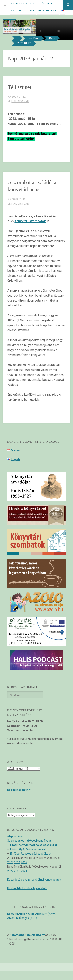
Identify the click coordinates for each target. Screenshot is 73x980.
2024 (17, 862)
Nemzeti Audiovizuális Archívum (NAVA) (32, 914)
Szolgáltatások (23, 11)
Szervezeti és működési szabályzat (29, 841)
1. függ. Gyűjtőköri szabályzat (28, 849)
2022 (10, 871)
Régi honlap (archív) (19, 790)
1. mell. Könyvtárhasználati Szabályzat (33, 845)
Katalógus (19, 3)
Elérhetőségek (41, 3)
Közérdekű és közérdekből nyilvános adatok (34, 880)
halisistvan (20, 101)
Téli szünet (19, 87)
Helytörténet (48, 11)
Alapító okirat (15, 836)
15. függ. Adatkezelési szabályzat (30, 854)
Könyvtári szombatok (30, 221)
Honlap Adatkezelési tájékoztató (27, 888)
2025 (24, 862)
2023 (10, 862)
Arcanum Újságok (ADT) (22, 918)
